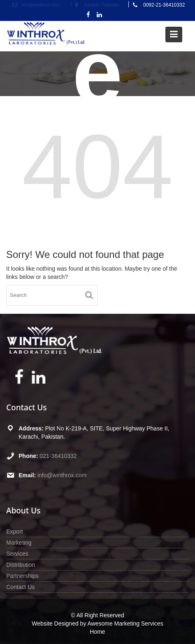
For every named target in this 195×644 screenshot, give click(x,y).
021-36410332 (59, 455)
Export (16, 531)
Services (18, 553)
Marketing (20, 543)
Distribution (22, 564)
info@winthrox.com (63, 475)
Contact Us (21, 586)
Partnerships (23, 575)
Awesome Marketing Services (125, 623)
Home (97, 632)
